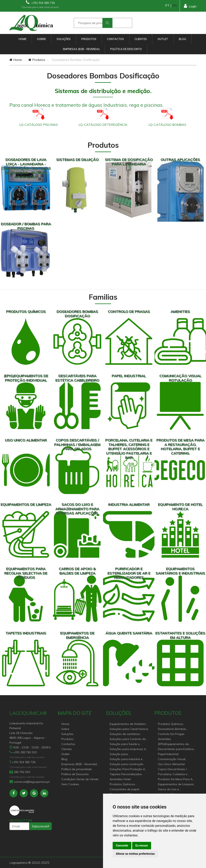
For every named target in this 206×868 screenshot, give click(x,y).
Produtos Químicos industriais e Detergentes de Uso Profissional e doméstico (128, 784)
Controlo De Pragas (171, 734)
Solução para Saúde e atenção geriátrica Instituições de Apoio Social (128, 744)
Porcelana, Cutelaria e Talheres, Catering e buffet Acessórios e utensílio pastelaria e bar (176, 774)
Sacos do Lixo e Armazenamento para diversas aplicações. (173, 790)
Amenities (164, 739)
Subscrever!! (40, 826)
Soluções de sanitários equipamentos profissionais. (128, 734)
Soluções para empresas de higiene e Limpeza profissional (128, 749)
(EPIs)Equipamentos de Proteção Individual (173, 744)
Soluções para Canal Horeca (129, 729)
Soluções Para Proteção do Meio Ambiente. (128, 769)
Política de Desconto (126, 49)
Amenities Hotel (120, 779)
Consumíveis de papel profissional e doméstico (126, 790)
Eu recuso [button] (142, 845)
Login (190, 6)
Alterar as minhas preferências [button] (135, 854)
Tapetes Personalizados (126, 774)
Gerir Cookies (70, 784)
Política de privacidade (77, 769)
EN (174, 5)
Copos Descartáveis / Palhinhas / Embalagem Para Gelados (174, 769)
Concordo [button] (122, 845)
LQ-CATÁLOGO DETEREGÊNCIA (103, 125)
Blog (182, 39)
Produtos (89, 39)
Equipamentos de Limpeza (176, 784)
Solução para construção (127, 764)
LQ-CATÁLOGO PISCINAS (39, 125)
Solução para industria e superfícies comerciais (126, 759)
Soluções (64, 39)
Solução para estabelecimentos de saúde (128, 754)
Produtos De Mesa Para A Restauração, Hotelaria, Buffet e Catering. (175, 779)
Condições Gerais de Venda (80, 779)
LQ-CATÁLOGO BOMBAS (167, 125)
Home (23, 39)
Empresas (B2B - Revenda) (81, 49)
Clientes (141, 39)
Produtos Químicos (171, 724)
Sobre (41, 39)
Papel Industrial (168, 754)
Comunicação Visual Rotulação (172, 759)
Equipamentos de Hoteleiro (128, 724)
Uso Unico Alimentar (171, 764)
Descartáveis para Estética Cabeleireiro (176, 749)
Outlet (163, 39)
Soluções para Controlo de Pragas (128, 739)
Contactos (115, 39)
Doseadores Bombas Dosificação (172, 729)
